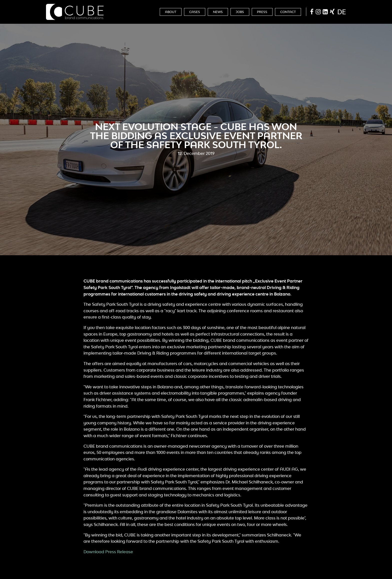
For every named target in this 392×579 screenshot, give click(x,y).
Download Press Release (108, 552)
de (342, 12)
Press (262, 12)
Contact (288, 12)
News (218, 12)
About (171, 12)
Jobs (240, 12)
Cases (195, 12)
